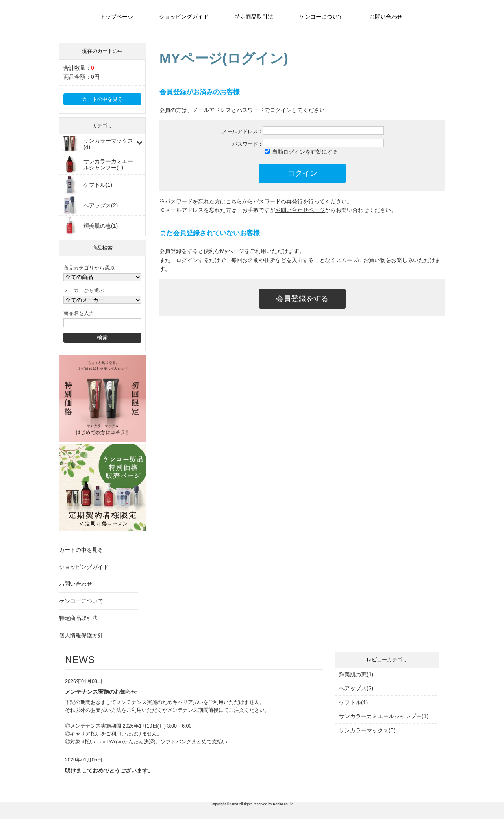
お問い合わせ (386, 17)
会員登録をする (302, 299)
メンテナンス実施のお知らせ (101, 692)
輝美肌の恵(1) (101, 226)
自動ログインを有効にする (305, 152)
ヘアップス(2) (101, 205)
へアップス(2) (356, 688)
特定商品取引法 (254, 17)
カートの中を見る (102, 99)
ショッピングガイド (184, 17)
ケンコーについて (321, 17)
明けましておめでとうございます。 (109, 771)
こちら (234, 201)
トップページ (117, 17)
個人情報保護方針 (81, 635)
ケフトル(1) (98, 185)
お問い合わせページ (300, 210)
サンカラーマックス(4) (108, 144)
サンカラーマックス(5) (367, 730)
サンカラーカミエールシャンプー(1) (108, 164)
